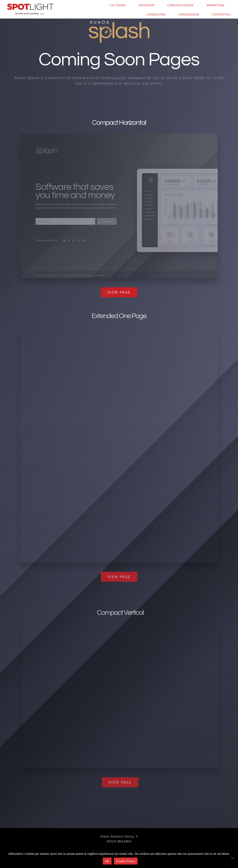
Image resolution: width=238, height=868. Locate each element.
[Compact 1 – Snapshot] (118, 135)
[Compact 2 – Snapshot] (122, 625)
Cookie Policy (126, 861)
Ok (107, 861)
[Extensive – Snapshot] (119, 331)
